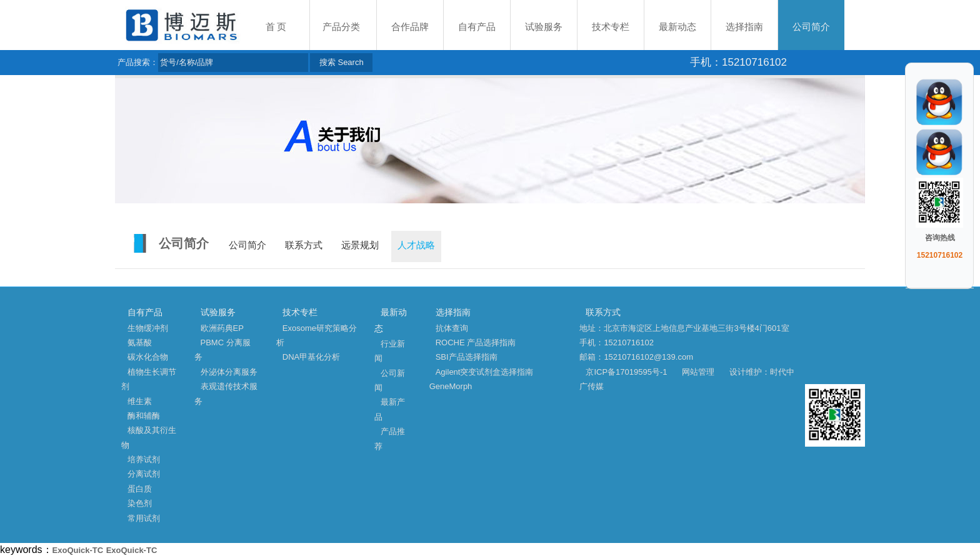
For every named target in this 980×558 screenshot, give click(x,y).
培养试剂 (144, 459)
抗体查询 (452, 328)
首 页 (276, 27)
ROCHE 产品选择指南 (476, 342)
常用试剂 (144, 518)
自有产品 (477, 27)
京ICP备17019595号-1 (626, 372)
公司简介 (811, 27)
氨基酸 (140, 342)
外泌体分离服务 (229, 372)
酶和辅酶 (144, 416)
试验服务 (544, 27)
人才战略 (416, 245)
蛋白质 (140, 489)
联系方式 (304, 245)
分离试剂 (144, 474)
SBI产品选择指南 (467, 357)
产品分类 (341, 27)
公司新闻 (390, 380)
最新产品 (390, 409)
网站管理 (698, 372)
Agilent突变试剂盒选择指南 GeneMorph (482, 379)
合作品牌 (410, 27)
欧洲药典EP (222, 328)
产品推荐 (390, 439)
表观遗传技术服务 (226, 393)
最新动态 (677, 27)
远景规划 (360, 245)
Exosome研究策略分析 (317, 335)
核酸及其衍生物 (149, 437)
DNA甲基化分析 (311, 357)
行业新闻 (390, 351)
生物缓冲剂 (148, 328)
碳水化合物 (148, 357)
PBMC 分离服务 (222, 350)
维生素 (140, 401)
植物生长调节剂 (149, 379)
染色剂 (140, 503)
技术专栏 (611, 27)
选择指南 (744, 27)
